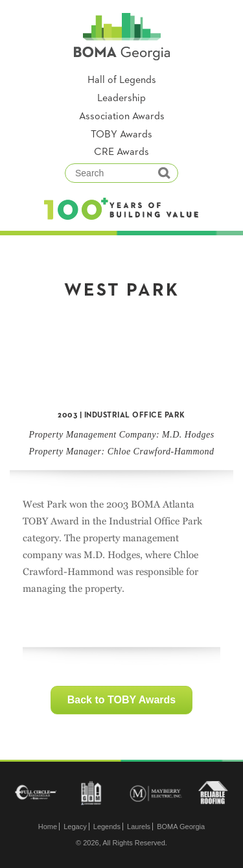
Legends (107, 827)
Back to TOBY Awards (121, 700)
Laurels (139, 827)
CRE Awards (121, 152)
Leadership (121, 99)
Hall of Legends (122, 80)
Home (48, 827)
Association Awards (122, 117)
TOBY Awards (121, 135)
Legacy (75, 827)
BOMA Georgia (181, 827)
